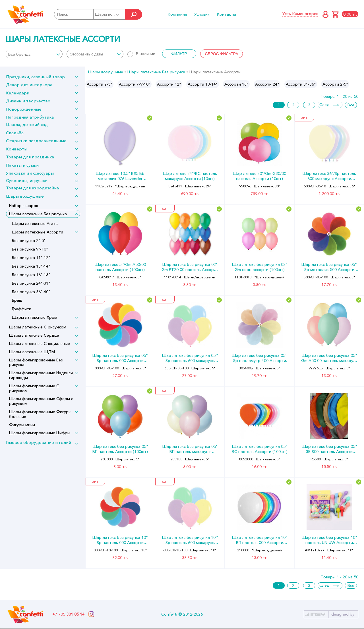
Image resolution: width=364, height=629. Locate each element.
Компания (177, 14)
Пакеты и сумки (22, 165)
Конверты (17, 149)
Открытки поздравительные (36, 141)
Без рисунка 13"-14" (31, 266)
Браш (17, 300)
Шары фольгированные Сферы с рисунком (41, 401)
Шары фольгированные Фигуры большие (40, 414)
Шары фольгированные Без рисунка (36, 362)
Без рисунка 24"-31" (31, 283)
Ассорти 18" (236, 84)
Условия (202, 14)
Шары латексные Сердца (34, 335)
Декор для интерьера (29, 85)
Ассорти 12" (169, 84)
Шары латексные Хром (35, 317)
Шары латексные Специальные (40, 344)
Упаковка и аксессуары (30, 173)
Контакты (227, 14)
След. (325, 105)
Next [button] (359, 84)
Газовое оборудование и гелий (39, 442)
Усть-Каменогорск (300, 14)
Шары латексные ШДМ (32, 352)
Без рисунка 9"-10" (30, 249)
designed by (343, 614)
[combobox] (34, 54)
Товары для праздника (30, 157)
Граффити (22, 309)
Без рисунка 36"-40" (31, 292)
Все (351, 105)
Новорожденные (24, 109)
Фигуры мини (22, 425)
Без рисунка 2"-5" (29, 241)
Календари (18, 93)
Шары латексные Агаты (35, 224)
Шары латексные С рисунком (38, 327)
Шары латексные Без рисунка (38, 214)
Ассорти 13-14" (203, 84)
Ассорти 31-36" (301, 84)
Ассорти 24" (267, 84)
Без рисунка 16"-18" (31, 275)
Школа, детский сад (27, 124)
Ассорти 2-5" (99, 84)
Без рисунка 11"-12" (31, 258)
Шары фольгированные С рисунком (34, 388)
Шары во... (107, 14)
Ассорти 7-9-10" (135, 84)
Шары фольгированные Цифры (40, 433)
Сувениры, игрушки (27, 180)
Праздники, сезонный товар (35, 77)
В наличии (141, 54)
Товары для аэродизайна (32, 188)
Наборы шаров (24, 206)
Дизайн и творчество (28, 101)
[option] (99, 84)
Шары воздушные (25, 196)
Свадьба (15, 133)
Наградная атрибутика (30, 117)
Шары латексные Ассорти (38, 232)
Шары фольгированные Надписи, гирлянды (42, 375)
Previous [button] (90, 84)
